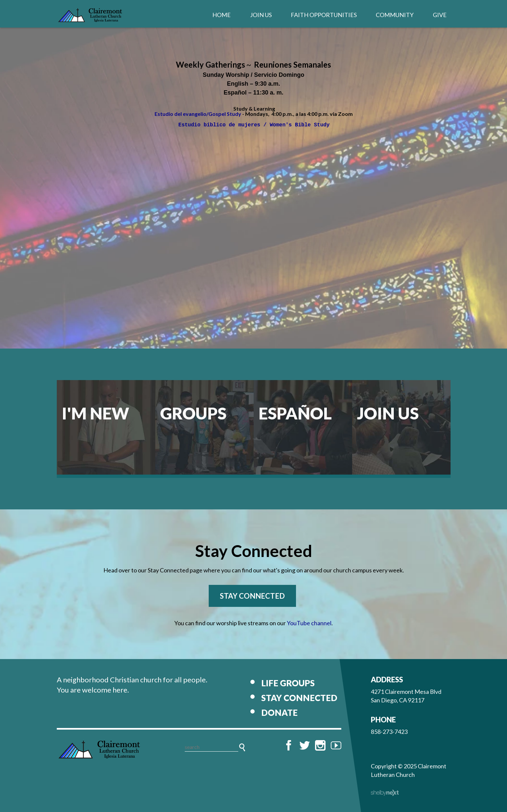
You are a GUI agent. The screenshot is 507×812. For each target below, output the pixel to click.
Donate (279, 713)
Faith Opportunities (324, 15)
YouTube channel (309, 623)
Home (222, 15)
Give (440, 15)
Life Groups (288, 683)
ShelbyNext (385, 793)
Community (395, 15)
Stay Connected (252, 596)
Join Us (261, 15)
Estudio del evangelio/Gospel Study (198, 114)
